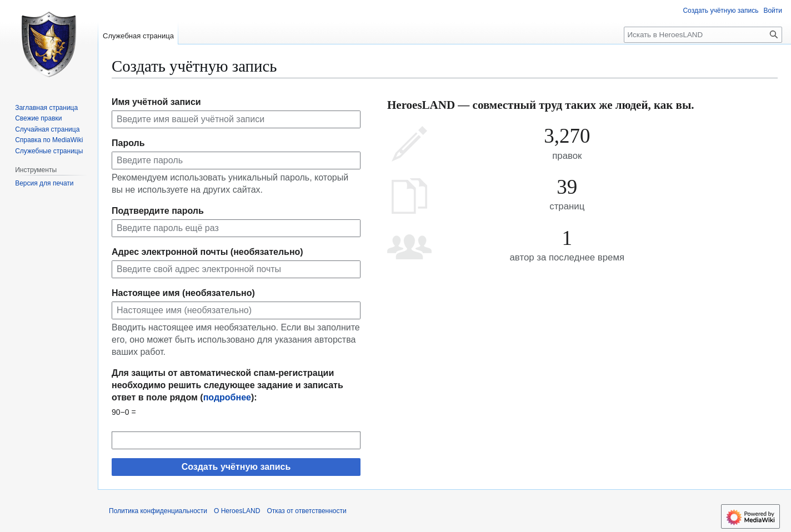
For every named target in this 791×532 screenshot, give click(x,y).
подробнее (227, 397)
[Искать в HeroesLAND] (703, 35)
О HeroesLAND (237, 511)
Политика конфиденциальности (158, 511)
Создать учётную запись (236, 467)
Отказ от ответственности (306, 511)
